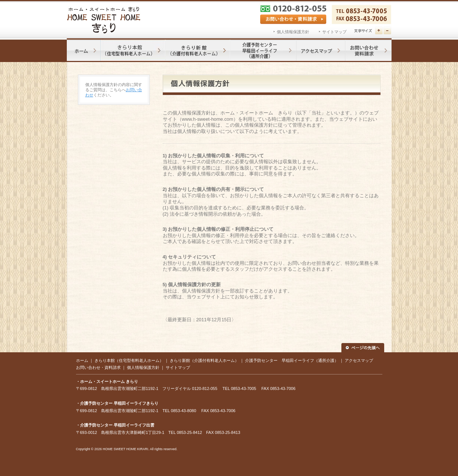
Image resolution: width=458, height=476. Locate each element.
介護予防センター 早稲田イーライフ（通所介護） (292, 360)
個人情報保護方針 (293, 32)
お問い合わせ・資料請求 (98, 367)
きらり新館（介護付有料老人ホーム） (204, 360)
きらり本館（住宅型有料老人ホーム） (129, 360)
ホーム (82, 360)
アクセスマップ (359, 360)
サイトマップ (334, 32)
